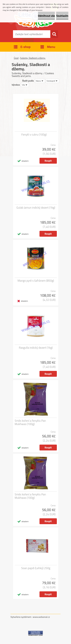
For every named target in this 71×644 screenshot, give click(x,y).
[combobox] (40, 81)
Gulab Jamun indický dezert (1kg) (36, 208)
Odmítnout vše (46, 16)
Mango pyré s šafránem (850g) (36, 281)
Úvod (16, 58)
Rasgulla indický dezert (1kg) (36, 348)
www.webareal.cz (41, 617)
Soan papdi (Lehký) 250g (36, 568)
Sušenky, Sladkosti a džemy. (33, 58)
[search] (54, 34)
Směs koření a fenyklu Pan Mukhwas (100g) (30, 422)
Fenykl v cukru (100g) (34, 135)
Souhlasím (62, 16)
